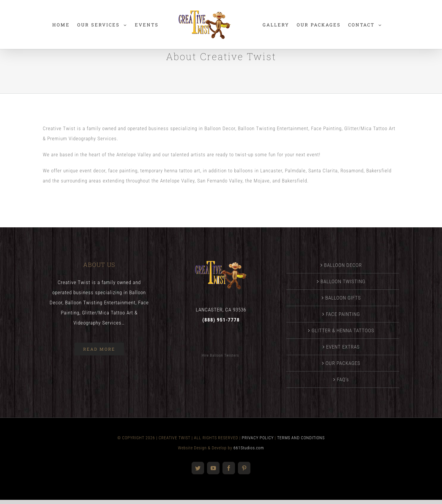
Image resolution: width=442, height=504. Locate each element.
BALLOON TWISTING (343, 281)
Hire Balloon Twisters (220, 355)
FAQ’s (343, 379)
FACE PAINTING (343, 314)
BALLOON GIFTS (343, 298)
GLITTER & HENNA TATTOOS (343, 330)
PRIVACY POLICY (258, 438)
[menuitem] (61, 25)
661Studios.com (249, 448)
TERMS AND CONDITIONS (301, 438)
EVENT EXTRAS (343, 347)
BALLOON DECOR (343, 265)
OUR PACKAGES (343, 363)
